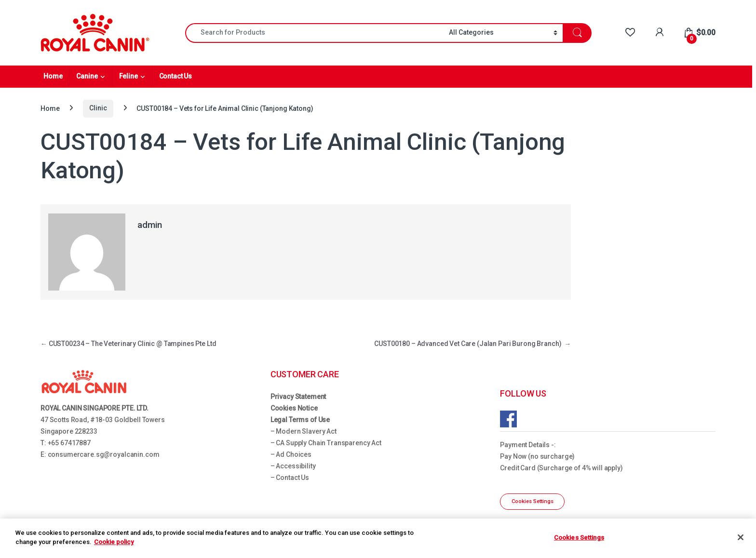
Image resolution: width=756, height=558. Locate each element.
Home (53, 76)
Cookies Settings (533, 501)
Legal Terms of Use (300, 420)
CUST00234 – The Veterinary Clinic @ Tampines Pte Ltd (128, 344)
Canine (87, 76)
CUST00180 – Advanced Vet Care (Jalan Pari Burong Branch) (472, 344)
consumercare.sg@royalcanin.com (104, 454)
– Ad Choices (291, 454)
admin (150, 225)
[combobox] (314, 33)
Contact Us (176, 76)
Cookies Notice (294, 408)
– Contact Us (290, 478)
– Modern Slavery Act (304, 431)
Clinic (98, 108)
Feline (128, 76)
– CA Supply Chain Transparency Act (326, 443)
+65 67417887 (69, 443)
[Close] (741, 537)
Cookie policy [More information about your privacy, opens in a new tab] (114, 542)
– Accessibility (293, 466)
